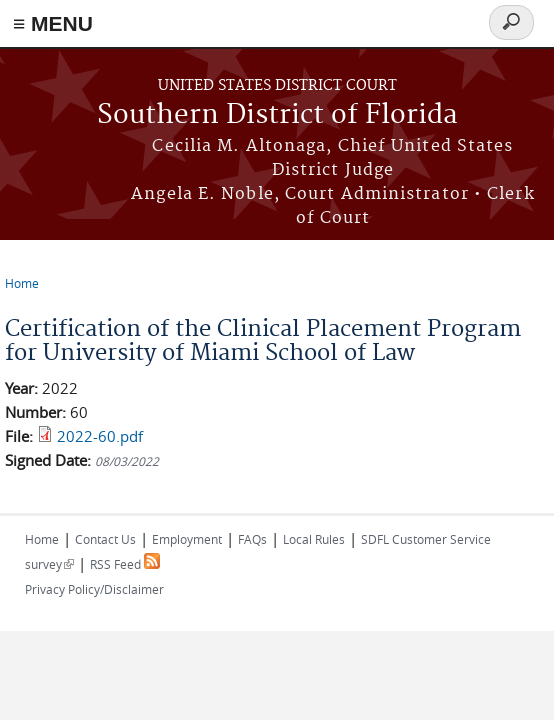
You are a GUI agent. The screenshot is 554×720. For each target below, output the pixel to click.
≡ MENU (53, 23)
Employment (187, 539)
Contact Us (105, 539)
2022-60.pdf (100, 436)
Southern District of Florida (277, 115)
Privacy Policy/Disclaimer (94, 589)
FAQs (252, 539)
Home (22, 283)
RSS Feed (125, 564)
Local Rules (314, 539)
